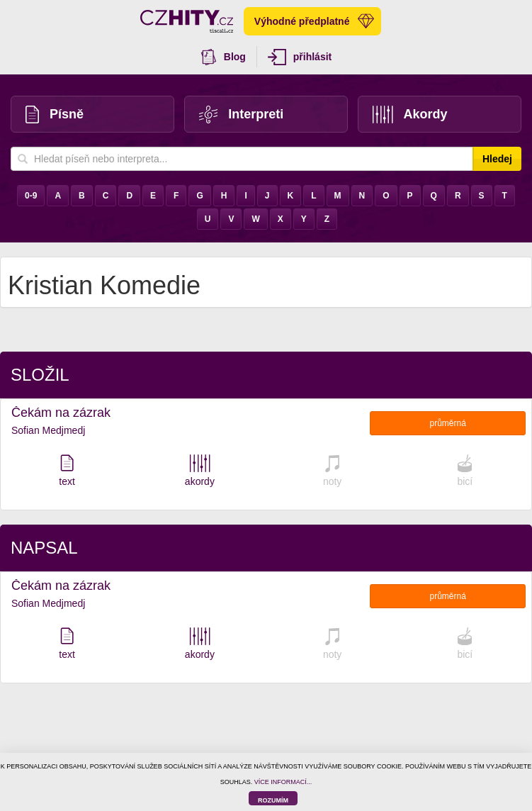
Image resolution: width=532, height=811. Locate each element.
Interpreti (241, 114)
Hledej (497, 159)
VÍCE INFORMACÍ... (283, 782)
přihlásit (300, 57)
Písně (55, 114)
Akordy (410, 114)
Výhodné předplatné (315, 21)
